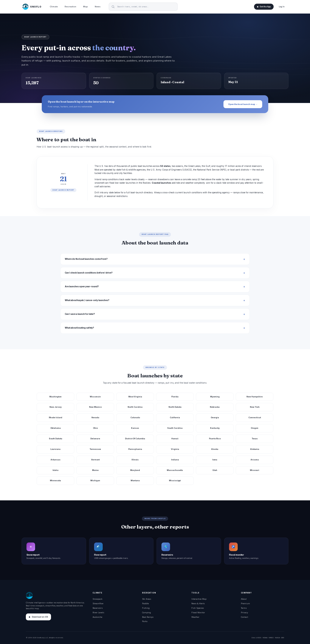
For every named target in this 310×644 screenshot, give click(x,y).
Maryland (135, 470)
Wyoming (215, 397)
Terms (244, 608)
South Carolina (175, 428)
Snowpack (97, 599)
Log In (282, 7)
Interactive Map (199, 599)
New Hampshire (255, 397)
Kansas (135, 428)
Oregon (255, 428)
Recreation (70, 7)
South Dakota (56, 439)
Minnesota (55, 480)
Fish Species (198, 608)
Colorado (135, 417)
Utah (215, 470)
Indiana (175, 460)
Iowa (215, 460)
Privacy (244, 612)
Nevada (95, 417)
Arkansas (56, 460)
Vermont (95, 460)
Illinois (135, 460)
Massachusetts (175, 470)
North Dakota (175, 407)
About (244, 599)
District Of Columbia (135, 439)
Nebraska (215, 407)
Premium (245, 603)
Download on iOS (38, 617)
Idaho (55, 470)
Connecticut (255, 417)
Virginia (175, 449)
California (175, 417)
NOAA (265, 638)
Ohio (95, 428)
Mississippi (175, 480)
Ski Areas (147, 599)
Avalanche (97, 617)
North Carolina (135, 407)
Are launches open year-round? (82, 287)
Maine (95, 470)
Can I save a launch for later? (80, 314)
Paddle (145, 603)
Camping (146, 612)
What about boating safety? (79, 328)
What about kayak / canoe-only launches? (87, 300)
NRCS (271, 638)
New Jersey (56, 407)
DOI (283, 638)
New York (255, 407)
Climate (54, 7)
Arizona (255, 460)
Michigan (95, 480)
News (98, 7)
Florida (175, 397)
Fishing (146, 608)
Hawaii (175, 439)
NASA (277, 638)
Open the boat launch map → (243, 104)
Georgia (215, 417)
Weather (195, 617)
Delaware (95, 439)
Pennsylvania (135, 449)
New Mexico (95, 407)
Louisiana (55, 449)
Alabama (255, 449)
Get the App (264, 7)
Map (85, 7)
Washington (55, 397)
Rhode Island (56, 417)
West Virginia (135, 397)
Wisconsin (95, 397)
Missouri (255, 470)
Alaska (215, 449)
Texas (255, 439)
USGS (259, 638)
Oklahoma (56, 428)
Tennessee (95, 449)
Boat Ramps (148, 617)
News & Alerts (198, 603)
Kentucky (215, 428)
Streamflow (98, 603)
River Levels (98, 612)
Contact (244, 617)
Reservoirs (98, 608)
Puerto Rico (215, 439)
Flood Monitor (198, 612)
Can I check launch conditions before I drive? (89, 273)
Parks (145, 621)
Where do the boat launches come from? (86, 259)
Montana (135, 480)
